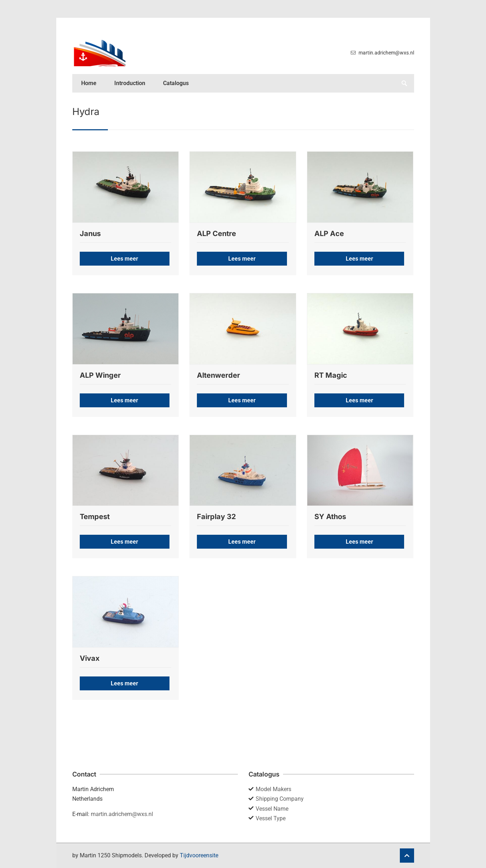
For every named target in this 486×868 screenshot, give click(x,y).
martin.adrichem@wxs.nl (122, 814)
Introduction (130, 83)
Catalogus (176, 83)
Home (89, 83)
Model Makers (273, 789)
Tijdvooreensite (199, 855)
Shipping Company (280, 799)
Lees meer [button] (124, 259)
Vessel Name (272, 809)
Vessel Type (271, 818)
